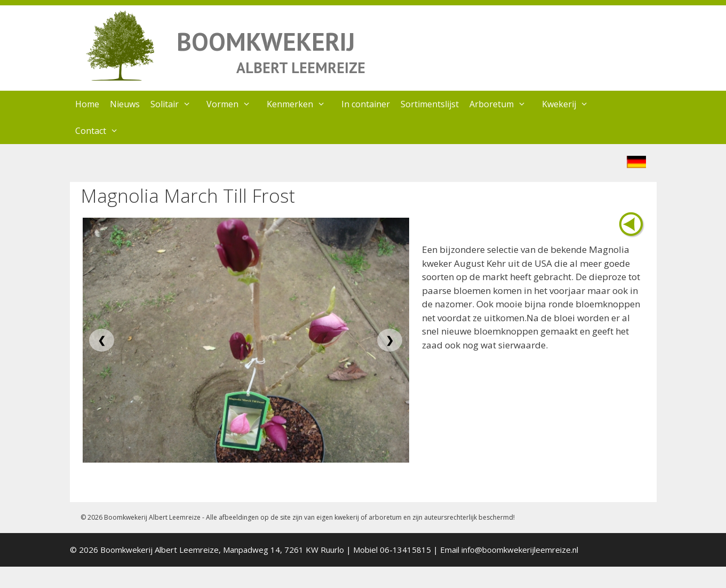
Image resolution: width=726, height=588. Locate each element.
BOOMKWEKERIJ (266, 41)
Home (87, 104)
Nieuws (125, 104)
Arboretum (503, 104)
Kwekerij (571, 104)
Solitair (176, 104)
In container (366, 104)
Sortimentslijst (430, 104)
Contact (102, 131)
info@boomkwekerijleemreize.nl (520, 550)
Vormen (234, 104)
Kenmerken (301, 104)
